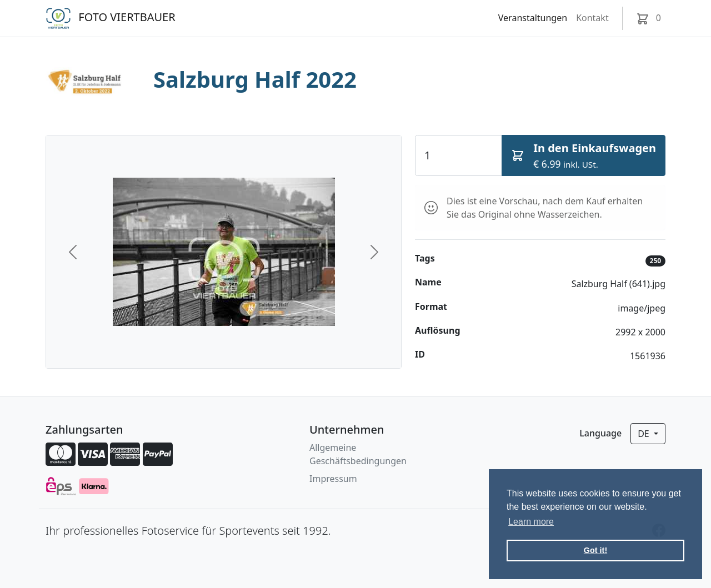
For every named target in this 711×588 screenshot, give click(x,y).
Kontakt (592, 18)
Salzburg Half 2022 (255, 79)
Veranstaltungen (533, 18)
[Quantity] (459, 155)
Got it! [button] (595, 550)
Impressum (333, 479)
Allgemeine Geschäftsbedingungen (358, 454)
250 (656, 261)
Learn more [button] (531, 522)
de (645, 434)
